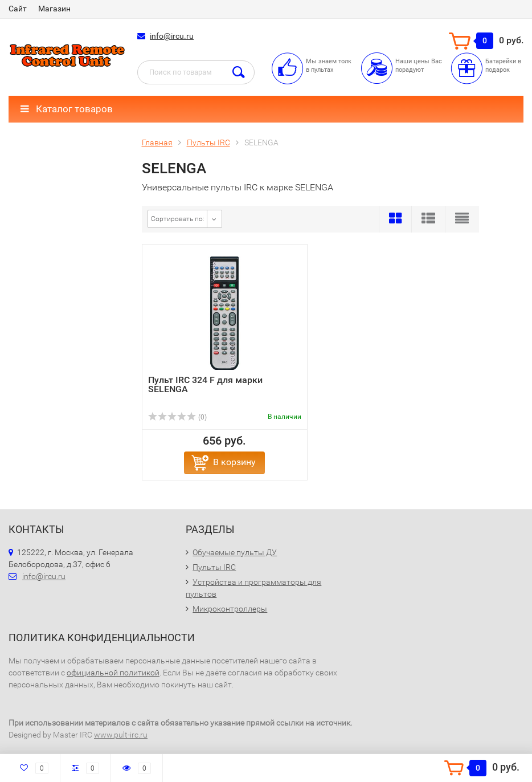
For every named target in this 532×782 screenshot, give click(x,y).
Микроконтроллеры (230, 609)
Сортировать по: (178, 219)
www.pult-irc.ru (121, 735)
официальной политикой (113, 673)
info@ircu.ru (172, 36)
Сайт (18, 9)
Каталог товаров (67, 109)
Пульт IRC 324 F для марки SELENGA (205, 384)
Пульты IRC (214, 567)
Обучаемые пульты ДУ (235, 552)
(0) (178, 417)
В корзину (234, 462)
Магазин (54, 9)
